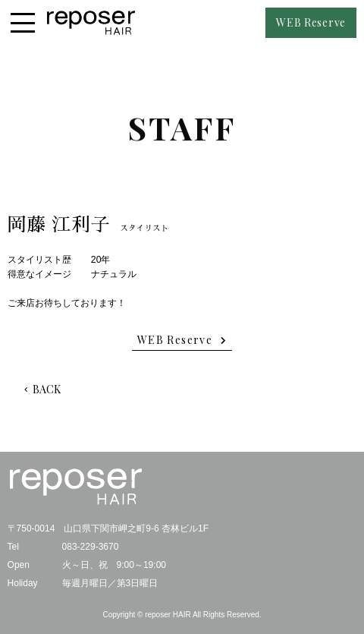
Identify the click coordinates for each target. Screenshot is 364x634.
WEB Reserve (311, 22)
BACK (47, 389)
